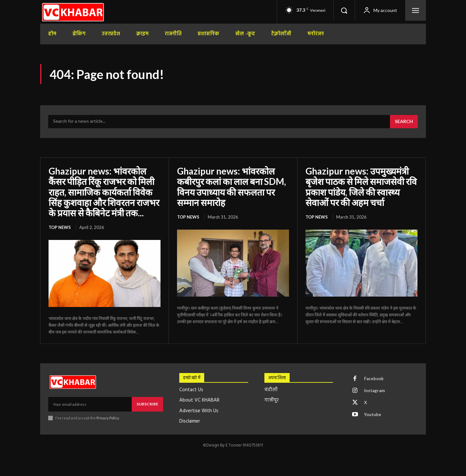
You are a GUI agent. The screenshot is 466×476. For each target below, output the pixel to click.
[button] (344, 10)
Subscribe (147, 404)
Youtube (373, 414)
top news (60, 227)
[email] (90, 404)
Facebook (374, 379)
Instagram (374, 391)
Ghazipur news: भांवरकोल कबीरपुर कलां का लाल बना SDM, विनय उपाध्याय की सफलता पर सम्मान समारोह (232, 187)
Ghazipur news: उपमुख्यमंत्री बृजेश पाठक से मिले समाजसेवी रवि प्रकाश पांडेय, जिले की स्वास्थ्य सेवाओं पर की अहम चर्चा (361, 187)
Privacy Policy (108, 418)
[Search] (404, 122)
